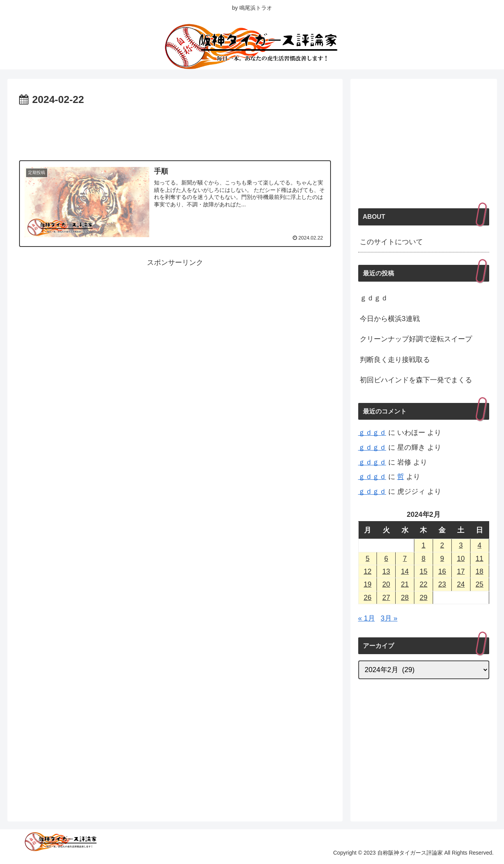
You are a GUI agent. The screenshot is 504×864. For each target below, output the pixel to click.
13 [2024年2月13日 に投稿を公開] (386, 571)
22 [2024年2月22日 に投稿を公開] (423, 584)
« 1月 (367, 618)
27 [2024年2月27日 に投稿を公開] (386, 598)
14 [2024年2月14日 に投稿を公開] (405, 571)
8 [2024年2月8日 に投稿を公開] (423, 559)
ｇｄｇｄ (374, 298)
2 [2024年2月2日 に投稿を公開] (442, 545)
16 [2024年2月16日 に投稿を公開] (442, 571)
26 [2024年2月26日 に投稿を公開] (368, 598)
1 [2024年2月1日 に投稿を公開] (423, 545)
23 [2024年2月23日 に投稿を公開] (442, 584)
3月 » (389, 618)
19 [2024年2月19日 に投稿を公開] (368, 584)
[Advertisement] (175, 130)
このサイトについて (391, 242)
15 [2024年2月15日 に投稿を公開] (423, 571)
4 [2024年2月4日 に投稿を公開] (479, 545)
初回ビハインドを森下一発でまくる (416, 380)
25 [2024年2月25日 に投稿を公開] (479, 584)
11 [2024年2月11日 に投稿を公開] (479, 559)
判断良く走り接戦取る (395, 360)
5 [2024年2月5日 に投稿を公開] (368, 559)
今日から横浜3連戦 (390, 319)
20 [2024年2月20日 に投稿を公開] (386, 584)
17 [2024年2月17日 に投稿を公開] (461, 571)
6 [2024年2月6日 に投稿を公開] (386, 559)
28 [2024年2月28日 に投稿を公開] (405, 598)
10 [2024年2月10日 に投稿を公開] (461, 559)
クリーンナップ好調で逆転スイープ (416, 339)
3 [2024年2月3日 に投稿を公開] (461, 545)
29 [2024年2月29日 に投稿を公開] (423, 598)
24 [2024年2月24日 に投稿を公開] (461, 584)
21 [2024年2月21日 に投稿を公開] (405, 584)
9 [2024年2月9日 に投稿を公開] (442, 559)
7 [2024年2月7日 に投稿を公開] (405, 559)
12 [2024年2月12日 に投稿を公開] (368, 571)
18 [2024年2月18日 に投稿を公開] (479, 571)
